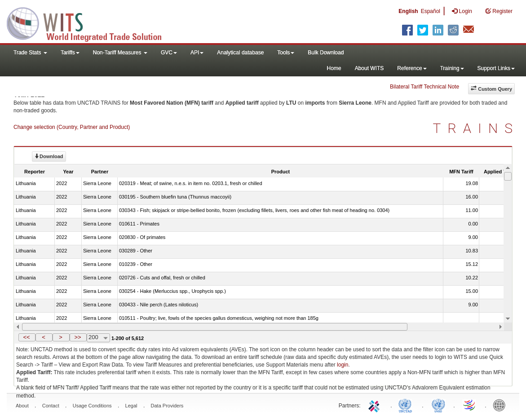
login (343, 365)
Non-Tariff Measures (120, 53)
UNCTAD (407, 405)
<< (26, 337)
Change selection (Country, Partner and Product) (72, 127)
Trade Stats (30, 53)
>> (77, 337)
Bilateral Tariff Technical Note (424, 87)
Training (452, 68)
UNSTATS (438, 405)
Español (431, 11)
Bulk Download (326, 53)
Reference (412, 68)
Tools (286, 53)
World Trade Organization (470, 405)
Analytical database (240, 53)
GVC (169, 53)
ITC (376, 405)
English (408, 11)
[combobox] (98, 338)
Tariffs (70, 53)
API (197, 53)
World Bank (501, 405)
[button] (27, 337)
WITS (90, 22)
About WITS (369, 68)
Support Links (496, 68)
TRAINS (476, 128)
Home (334, 68)
